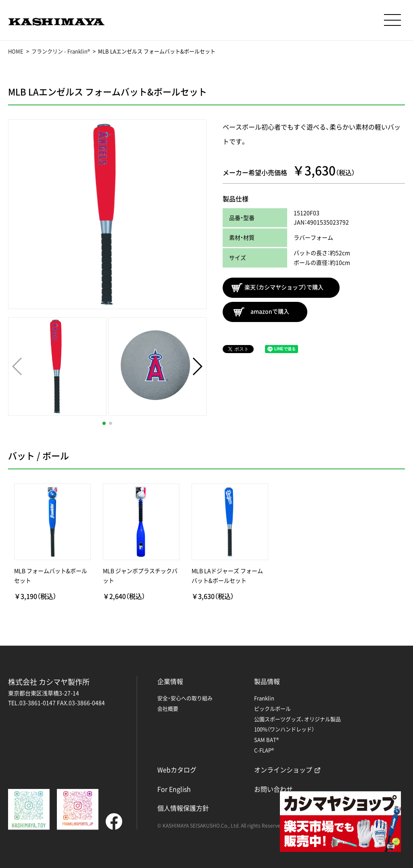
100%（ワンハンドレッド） (284, 729)
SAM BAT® (266, 739)
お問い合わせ (273, 789)
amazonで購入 (261, 312)
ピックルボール (272, 708)
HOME (16, 51)
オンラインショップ (283, 770)
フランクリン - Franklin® (61, 51)
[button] (104, 423)
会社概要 (168, 708)
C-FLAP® (264, 750)
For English (174, 789)
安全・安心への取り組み (185, 698)
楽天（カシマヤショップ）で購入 (277, 288)
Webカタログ (177, 770)
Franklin (264, 698)
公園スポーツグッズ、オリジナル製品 (297, 719)
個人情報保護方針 (183, 808)
